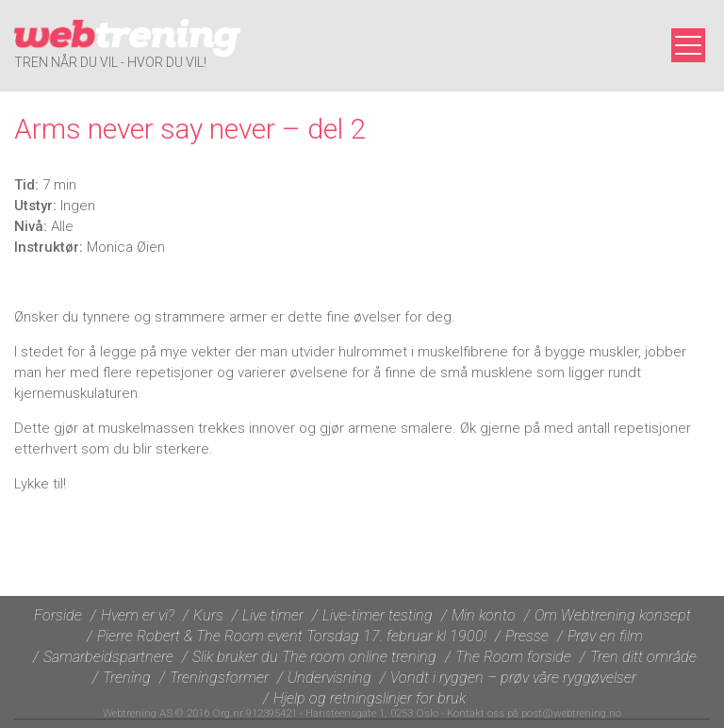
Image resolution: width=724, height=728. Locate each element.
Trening (127, 678)
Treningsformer (219, 678)
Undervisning (329, 678)
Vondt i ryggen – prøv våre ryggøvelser (513, 678)
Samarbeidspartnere (108, 657)
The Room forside (513, 657)
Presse (527, 636)
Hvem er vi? (138, 615)
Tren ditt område (643, 657)
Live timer (273, 615)
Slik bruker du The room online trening (314, 657)
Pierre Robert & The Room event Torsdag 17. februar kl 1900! (292, 636)
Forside (58, 615)
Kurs (208, 615)
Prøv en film (605, 636)
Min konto (484, 615)
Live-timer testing (378, 615)
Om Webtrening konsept (613, 615)
